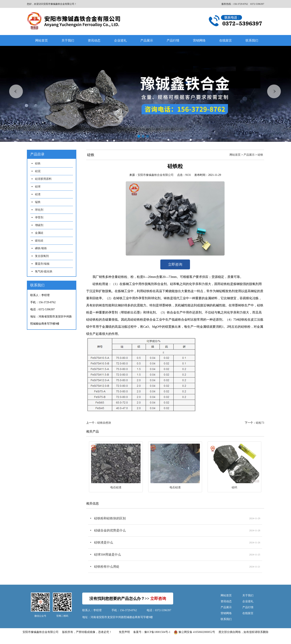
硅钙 (234, 487)
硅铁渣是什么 (104, 542)
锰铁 (38, 202)
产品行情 (173, 40)
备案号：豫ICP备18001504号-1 (152, 632)
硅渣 (38, 194)
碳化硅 (39, 241)
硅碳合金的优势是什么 (110, 530)
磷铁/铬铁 (41, 248)
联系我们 (252, 40)
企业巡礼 (120, 40)
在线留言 (226, 40)
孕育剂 (39, 217)
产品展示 (147, 40)
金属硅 (39, 233)
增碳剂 (39, 225)
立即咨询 (175, 264)
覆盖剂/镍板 (42, 264)
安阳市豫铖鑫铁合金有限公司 (156, 175)
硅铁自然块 (104, 423)
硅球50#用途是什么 (108, 555)
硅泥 (38, 171)
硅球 (38, 187)
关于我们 (68, 40)
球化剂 (39, 210)
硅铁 (38, 163)
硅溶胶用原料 (43, 179)
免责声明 (124, 632)
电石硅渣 (116, 487)
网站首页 (42, 40)
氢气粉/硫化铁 (44, 271)
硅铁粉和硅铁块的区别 (110, 518)
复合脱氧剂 (42, 256)
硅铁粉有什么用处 (107, 567)
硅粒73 (260, 423)
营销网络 (199, 40)
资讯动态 (94, 40)
